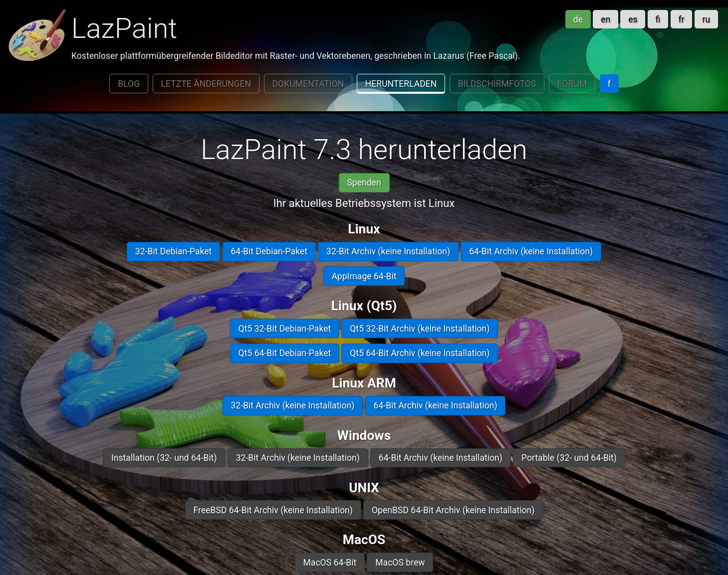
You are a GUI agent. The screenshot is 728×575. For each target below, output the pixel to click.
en (606, 19)
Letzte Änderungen (206, 84)
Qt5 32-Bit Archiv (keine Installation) (420, 329)
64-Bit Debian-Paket (269, 251)
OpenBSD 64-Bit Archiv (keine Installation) (453, 510)
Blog (129, 84)
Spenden (364, 183)
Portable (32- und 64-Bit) (569, 458)
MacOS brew (400, 563)
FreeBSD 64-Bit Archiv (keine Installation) (273, 510)
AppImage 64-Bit (364, 276)
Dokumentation (308, 84)
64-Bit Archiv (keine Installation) (531, 251)
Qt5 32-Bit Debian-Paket (285, 329)
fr (681, 19)
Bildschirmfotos (497, 84)
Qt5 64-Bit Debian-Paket (285, 353)
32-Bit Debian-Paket (174, 251)
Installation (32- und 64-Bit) (164, 458)
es (633, 19)
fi (658, 19)
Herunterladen (401, 84)
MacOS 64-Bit (330, 563)
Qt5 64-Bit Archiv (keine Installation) (420, 353)
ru (707, 19)
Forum (572, 84)
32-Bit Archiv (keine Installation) (388, 251)
